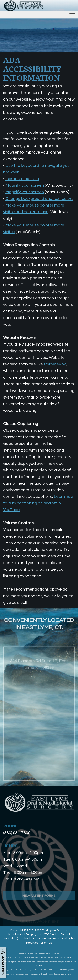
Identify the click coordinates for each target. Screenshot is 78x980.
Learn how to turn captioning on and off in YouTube (38, 503)
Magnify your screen (25, 185)
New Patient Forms (39, 907)
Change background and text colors (39, 199)
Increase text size (22, 179)
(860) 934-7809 (17, 833)
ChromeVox (55, 364)
